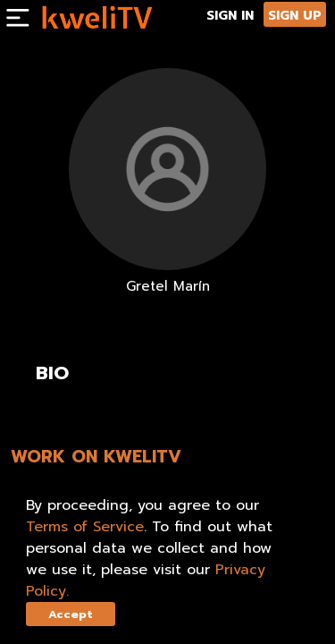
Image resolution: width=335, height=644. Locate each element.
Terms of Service (85, 527)
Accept (71, 614)
